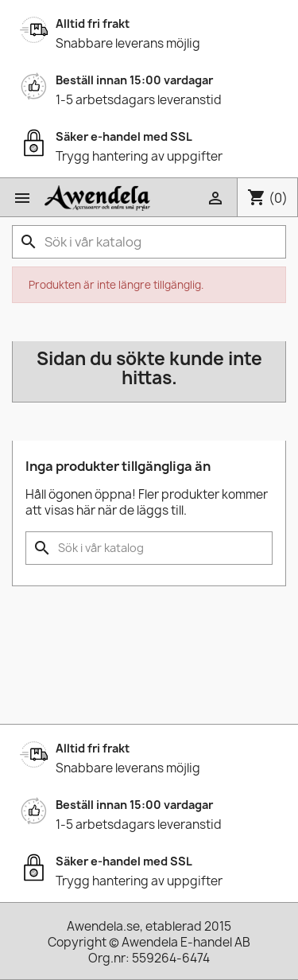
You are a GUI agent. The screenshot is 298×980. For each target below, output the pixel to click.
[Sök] (149, 242)
